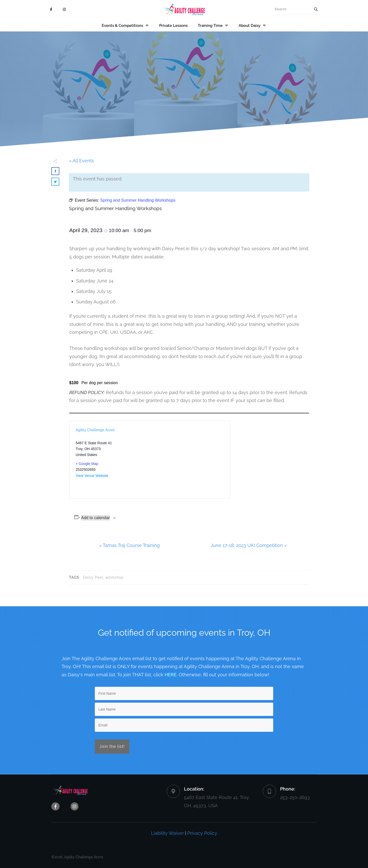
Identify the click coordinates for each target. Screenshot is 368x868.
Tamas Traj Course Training (129, 545)
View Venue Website (92, 476)
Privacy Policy (202, 833)
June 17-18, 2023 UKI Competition (249, 545)
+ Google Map (87, 464)
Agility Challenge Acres (95, 430)
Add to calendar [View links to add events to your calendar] (96, 518)
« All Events (82, 161)
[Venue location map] (187, 460)
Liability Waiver (167, 833)
